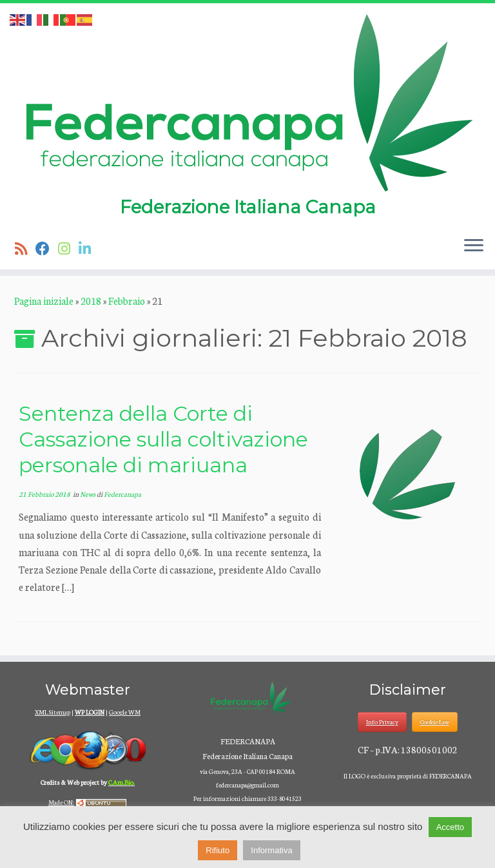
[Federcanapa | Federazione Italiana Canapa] (247, 102)
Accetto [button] (450, 827)
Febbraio (127, 301)
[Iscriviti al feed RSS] (25, 248)
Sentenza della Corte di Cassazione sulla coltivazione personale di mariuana (163, 439)
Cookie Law (435, 722)
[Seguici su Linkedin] (89, 248)
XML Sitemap (53, 712)
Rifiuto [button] (218, 850)
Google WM (125, 712)
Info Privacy (382, 722)
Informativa (271, 850)
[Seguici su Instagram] (68, 248)
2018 (91, 301)
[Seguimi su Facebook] (47, 248)
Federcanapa (122, 494)
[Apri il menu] (474, 246)
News (88, 494)
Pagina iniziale (44, 301)
